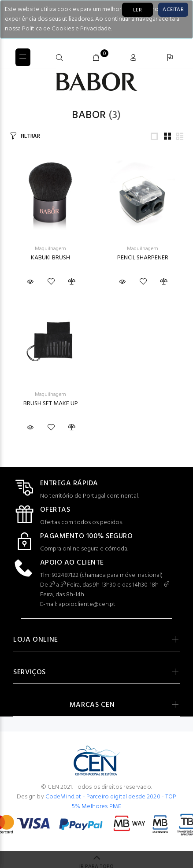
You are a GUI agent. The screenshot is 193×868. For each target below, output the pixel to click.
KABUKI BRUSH (50, 258)
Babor (89, 115)
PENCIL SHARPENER (143, 258)
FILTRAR (30, 136)
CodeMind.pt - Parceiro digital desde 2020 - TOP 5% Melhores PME (111, 802)
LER (137, 10)
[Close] (173, 10)
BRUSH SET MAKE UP (51, 404)
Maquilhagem (50, 249)
